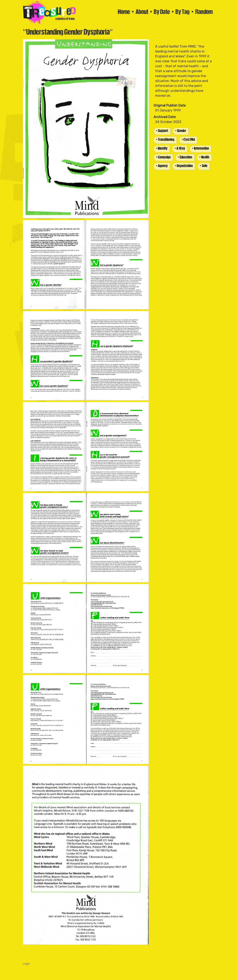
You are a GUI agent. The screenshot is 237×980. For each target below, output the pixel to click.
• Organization (184, 166)
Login (26, 964)
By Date (162, 12)
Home (124, 12)
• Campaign (163, 157)
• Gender (181, 131)
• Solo (204, 166)
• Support (162, 131)
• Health (204, 157)
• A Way (180, 149)
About (142, 12)
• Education (185, 157)
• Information (200, 149)
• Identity (162, 149)
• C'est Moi (188, 140)
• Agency (162, 166)
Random (204, 12)
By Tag (183, 12)
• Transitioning (165, 140)
